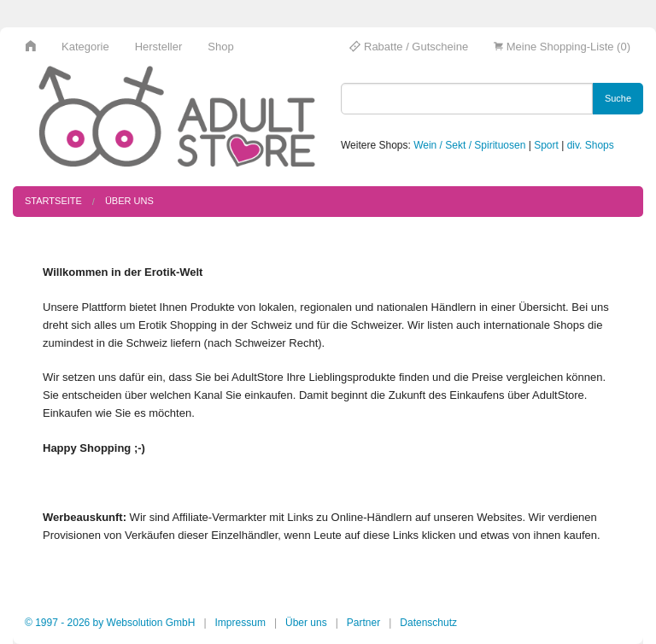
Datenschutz (428, 623)
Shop (220, 47)
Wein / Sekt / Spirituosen (469, 145)
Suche (618, 98)
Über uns (129, 201)
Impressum (240, 623)
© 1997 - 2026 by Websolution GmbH (110, 623)
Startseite (53, 201)
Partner (363, 623)
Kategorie (85, 47)
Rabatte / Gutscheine (409, 47)
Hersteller (159, 47)
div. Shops (591, 145)
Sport (546, 145)
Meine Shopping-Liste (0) (562, 47)
